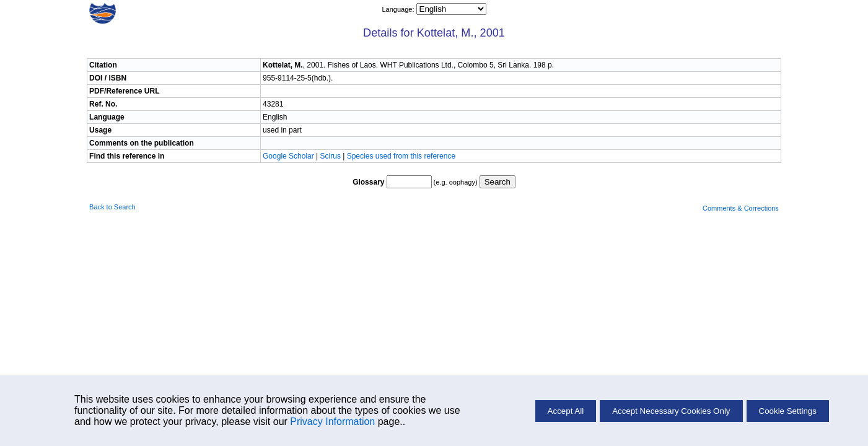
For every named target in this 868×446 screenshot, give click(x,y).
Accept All (566, 411)
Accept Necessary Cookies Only (671, 411)
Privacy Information (332, 422)
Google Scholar (289, 156)
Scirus (331, 156)
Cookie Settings (788, 411)
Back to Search (112, 207)
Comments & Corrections (741, 208)
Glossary (368, 182)
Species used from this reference (401, 156)
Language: (399, 9)
